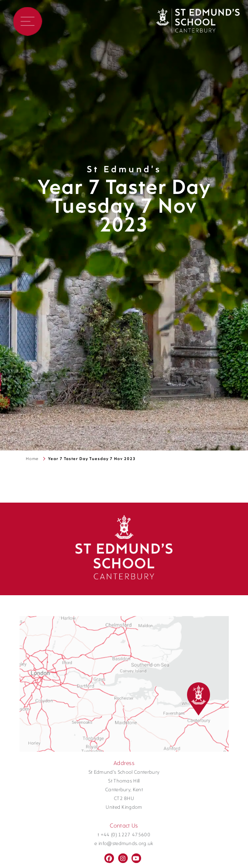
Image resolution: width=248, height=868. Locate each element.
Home (32, 459)
